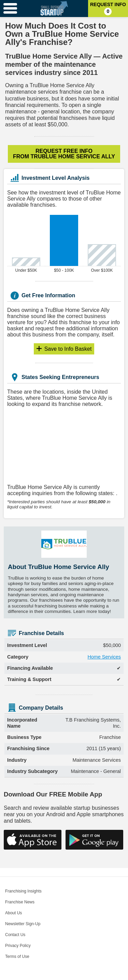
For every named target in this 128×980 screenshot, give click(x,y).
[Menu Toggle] (10, 9)
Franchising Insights (23, 891)
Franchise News (20, 902)
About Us (13, 913)
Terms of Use (17, 957)
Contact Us (15, 935)
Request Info (108, 9)
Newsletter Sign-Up (23, 924)
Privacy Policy (18, 946)
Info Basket (68, 349)
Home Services (104, 657)
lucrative (15, 99)
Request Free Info (64, 154)
